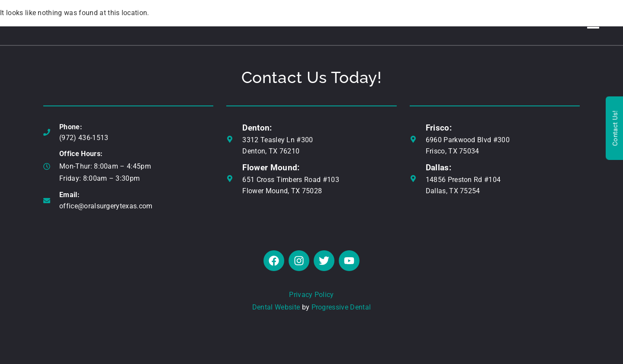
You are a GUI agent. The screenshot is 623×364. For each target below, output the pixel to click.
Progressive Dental (341, 307)
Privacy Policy (311, 295)
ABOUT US (135, 22)
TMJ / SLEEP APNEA (410, 22)
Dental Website (276, 307)
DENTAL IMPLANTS (196, 22)
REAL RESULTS (478, 22)
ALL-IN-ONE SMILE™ (272, 22)
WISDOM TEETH (341, 22)
